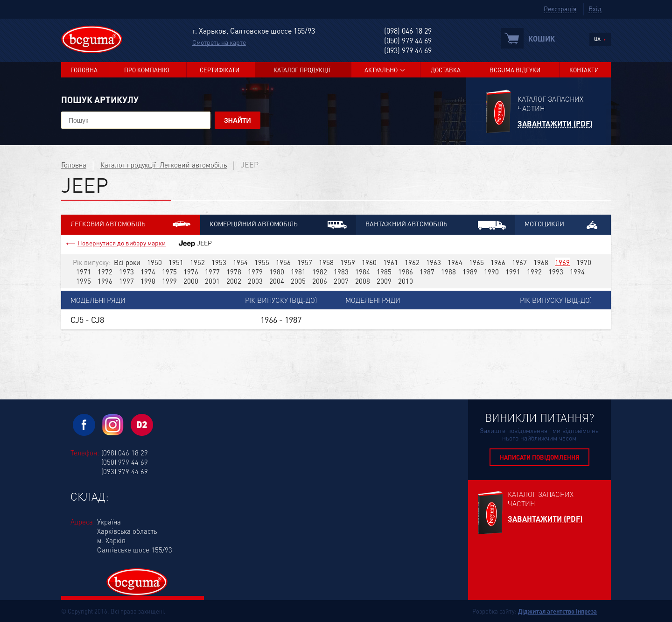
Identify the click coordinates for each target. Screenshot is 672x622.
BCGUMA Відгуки (515, 70)
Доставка (446, 70)
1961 (391, 262)
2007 (341, 281)
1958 (326, 262)
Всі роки (127, 262)
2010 (406, 281)
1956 (283, 262)
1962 (412, 262)
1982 (320, 272)
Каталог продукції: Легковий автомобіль (164, 165)
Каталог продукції (302, 70)
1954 (240, 262)
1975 (169, 272)
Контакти (584, 70)
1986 (406, 272)
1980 (277, 272)
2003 (255, 281)
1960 (369, 262)
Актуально (381, 70)
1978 (234, 272)
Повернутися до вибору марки (122, 243)
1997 (126, 281)
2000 (191, 281)
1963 (434, 262)
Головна (84, 70)
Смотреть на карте (219, 42)
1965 (476, 262)
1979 (255, 272)
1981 (298, 272)
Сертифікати (220, 70)
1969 (562, 262)
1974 (148, 272)
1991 (513, 272)
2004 (277, 281)
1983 (341, 272)
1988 (448, 272)
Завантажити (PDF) (555, 124)
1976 (191, 272)
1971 (84, 272)
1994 (577, 272)
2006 (320, 281)
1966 (498, 262)
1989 (470, 272)
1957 (305, 262)
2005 (298, 281)
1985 (384, 272)
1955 (262, 262)
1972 (105, 272)
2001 (212, 281)
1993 (556, 272)
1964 (455, 262)
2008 (363, 281)
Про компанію (147, 70)
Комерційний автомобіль (278, 224)
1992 (534, 272)
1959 (348, 262)
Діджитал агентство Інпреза (557, 611)
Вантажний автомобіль (436, 225)
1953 (219, 262)
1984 (363, 272)
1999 (169, 281)
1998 (148, 281)
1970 (584, 262)
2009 (384, 281)
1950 (154, 262)
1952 (197, 262)
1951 (176, 262)
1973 (126, 272)
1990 (491, 272)
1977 (212, 272)
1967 (519, 262)
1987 (427, 272)
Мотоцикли (563, 224)
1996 (105, 281)
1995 (84, 281)
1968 (541, 262)
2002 (234, 281)
